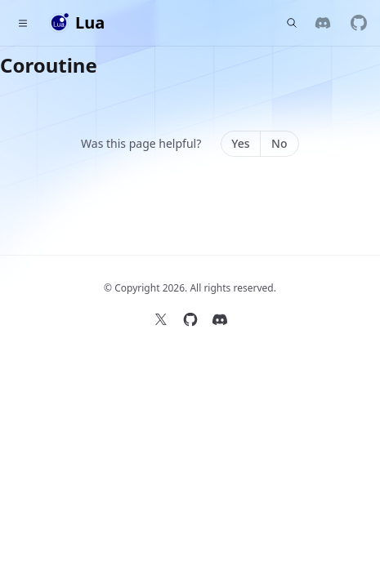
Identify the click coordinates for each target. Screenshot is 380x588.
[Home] (77, 23)
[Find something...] (292, 23)
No (279, 143)
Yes (240, 143)
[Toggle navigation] (23, 23)
